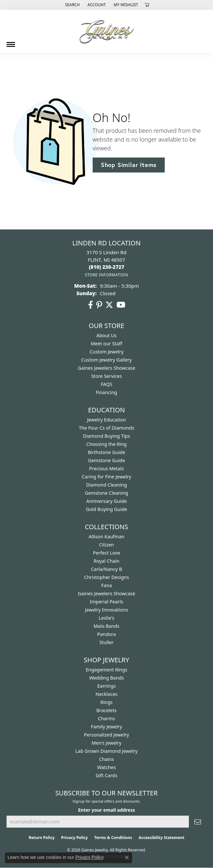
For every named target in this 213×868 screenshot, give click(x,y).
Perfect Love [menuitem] (106, 553)
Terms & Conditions (113, 838)
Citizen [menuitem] (107, 545)
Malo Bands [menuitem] (106, 626)
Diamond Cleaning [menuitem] (106, 485)
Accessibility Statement (161, 838)
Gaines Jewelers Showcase (106, 368)
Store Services (106, 376)
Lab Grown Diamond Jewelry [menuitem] (106, 751)
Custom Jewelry (106, 352)
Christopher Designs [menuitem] (107, 577)
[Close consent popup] (127, 858)
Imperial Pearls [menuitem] (107, 602)
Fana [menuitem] (106, 585)
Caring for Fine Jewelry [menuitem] (107, 477)
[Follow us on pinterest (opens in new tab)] (99, 305)
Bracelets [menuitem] (106, 710)
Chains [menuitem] (107, 759)
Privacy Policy (74, 838)
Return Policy (42, 838)
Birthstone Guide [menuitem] (106, 452)
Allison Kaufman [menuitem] (107, 537)
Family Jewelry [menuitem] (107, 727)
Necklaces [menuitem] (106, 694)
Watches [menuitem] (106, 767)
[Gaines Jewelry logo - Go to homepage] (107, 32)
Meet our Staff (106, 344)
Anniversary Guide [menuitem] (106, 501)
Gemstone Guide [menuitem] (107, 460)
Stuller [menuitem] (106, 642)
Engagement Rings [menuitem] (107, 670)
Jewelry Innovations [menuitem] (107, 610)
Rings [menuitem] (106, 702)
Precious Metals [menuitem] (106, 468)
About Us (107, 335)
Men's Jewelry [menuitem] (107, 743)
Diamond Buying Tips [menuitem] (106, 436)
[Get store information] (106, 275)
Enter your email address (106, 810)
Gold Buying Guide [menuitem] (106, 509)
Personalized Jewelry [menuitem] (106, 735)
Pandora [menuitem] (106, 634)
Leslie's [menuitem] (107, 618)
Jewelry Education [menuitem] (106, 420)
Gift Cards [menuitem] (106, 775)
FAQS (106, 384)
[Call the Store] (106, 267)
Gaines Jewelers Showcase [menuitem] (106, 593)
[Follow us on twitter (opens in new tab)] (109, 305)
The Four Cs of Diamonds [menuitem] (107, 428)
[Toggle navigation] (11, 42)
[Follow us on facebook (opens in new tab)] (91, 305)
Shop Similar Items (129, 165)
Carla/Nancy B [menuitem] (107, 569)
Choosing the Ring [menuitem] (107, 444)
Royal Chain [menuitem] (106, 561)
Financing (106, 392)
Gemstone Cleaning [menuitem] (106, 493)
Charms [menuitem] (106, 718)
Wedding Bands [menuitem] (106, 678)
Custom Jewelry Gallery (106, 360)
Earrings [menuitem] (106, 686)
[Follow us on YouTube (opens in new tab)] (121, 305)
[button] (72, 5)
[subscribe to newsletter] (198, 822)
